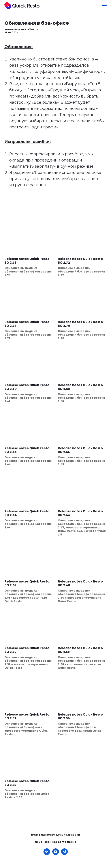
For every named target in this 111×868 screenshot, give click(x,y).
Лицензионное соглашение (55, 842)
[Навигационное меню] (104, 6)
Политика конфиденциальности (55, 835)
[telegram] (64, 854)
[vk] (47, 854)
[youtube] (56, 854)
